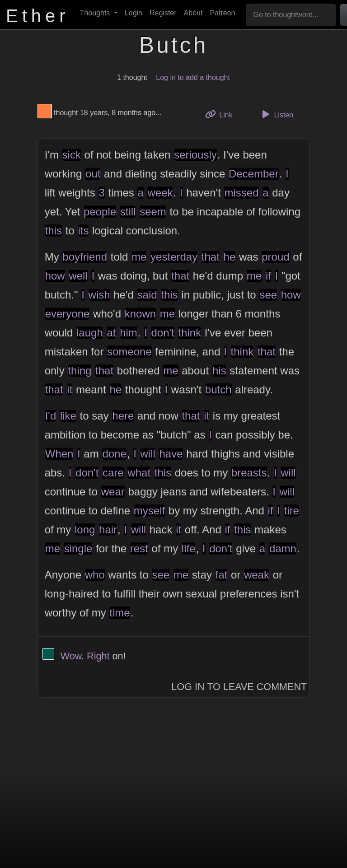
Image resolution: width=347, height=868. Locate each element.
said (147, 295)
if (268, 276)
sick (72, 155)
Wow (71, 656)
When (59, 454)
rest (139, 548)
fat (222, 575)
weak (257, 575)
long (85, 530)
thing (80, 371)
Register (163, 13)
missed (241, 193)
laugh (90, 333)
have (171, 454)
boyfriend (85, 257)
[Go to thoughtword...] (291, 15)
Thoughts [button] (96, 13)
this (54, 231)
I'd (51, 416)
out (93, 174)
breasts (249, 473)
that (211, 257)
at (111, 333)
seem (153, 212)
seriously (195, 155)
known (140, 314)
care (113, 473)
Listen (276, 114)
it (70, 390)
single (78, 548)
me (139, 257)
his (219, 371)
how (55, 276)
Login (134, 13)
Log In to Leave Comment (239, 687)
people (100, 212)
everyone (68, 314)
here (123, 416)
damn (283, 548)
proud (275, 257)
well (78, 276)
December (254, 174)
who (95, 575)
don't (162, 333)
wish (99, 295)
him (129, 333)
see (268, 295)
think (190, 333)
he (230, 257)
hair (108, 530)
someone (129, 352)
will (148, 454)
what (139, 473)
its (83, 231)
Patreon (222, 13)
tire (292, 511)
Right (98, 656)
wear (113, 492)
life (189, 548)
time (120, 613)
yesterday (174, 257)
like (68, 416)
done (114, 454)
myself (149, 511)
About (193, 13)
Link (222, 114)
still (128, 212)
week (160, 193)
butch (218, 390)
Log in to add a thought (193, 77)
